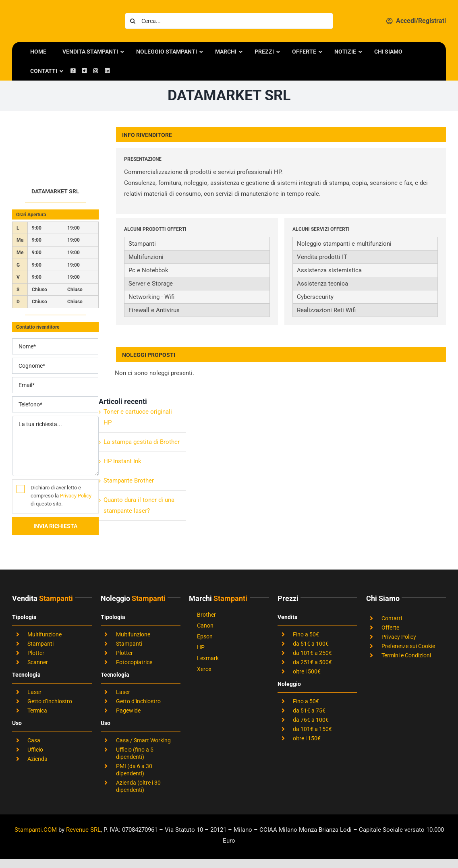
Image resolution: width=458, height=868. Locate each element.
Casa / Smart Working (143, 740)
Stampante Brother (129, 481)
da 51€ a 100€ (311, 644)
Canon (205, 626)
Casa (34, 740)
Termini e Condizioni (406, 655)
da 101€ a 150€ (312, 729)
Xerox (204, 669)
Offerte (390, 628)
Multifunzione (45, 634)
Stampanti (40, 644)
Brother (206, 615)
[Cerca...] (229, 21)
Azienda (37, 759)
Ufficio (35, 750)
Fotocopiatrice (134, 662)
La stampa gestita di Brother (142, 442)
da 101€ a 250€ (312, 653)
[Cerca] (133, 21)
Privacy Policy (76, 496)
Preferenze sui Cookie (408, 646)
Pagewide (128, 711)
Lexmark (208, 658)
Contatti (392, 618)
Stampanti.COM (36, 830)
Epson (205, 636)
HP (201, 647)
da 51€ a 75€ (309, 711)
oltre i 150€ (307, 738)
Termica (37, 711)
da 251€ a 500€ (312, 662)
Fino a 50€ (306, 634)
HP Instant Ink (122, 461)
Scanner (38, 662)
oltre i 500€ (307, 671)
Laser (34, 692)
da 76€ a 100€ (311, 720)
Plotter (36, 653)
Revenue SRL (83, 830)
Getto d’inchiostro (50, 701)
